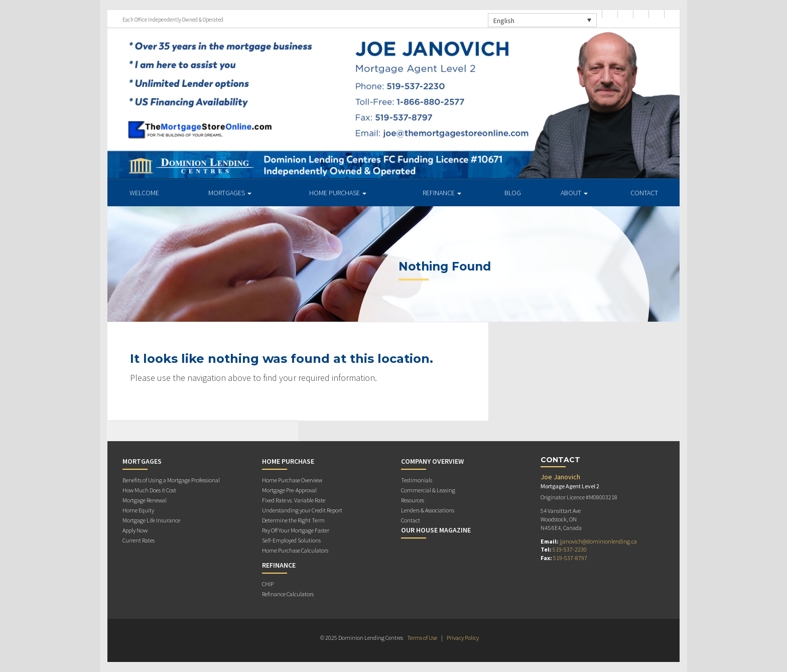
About (574, 193)
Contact (644, 193)
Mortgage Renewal (145, 500)
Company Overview (432, 461)
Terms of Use (422, 638)
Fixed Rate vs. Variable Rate (294, 500)
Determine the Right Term (293, 520)
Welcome (144, 193)
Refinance (442, 193)
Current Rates (139, 540)
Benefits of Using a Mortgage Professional (171, 480)
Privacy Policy (463, 638)
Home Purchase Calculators (295, 550)
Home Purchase (338, 193)
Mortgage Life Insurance (151, 520)
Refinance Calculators (288, 594)
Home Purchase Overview (292, 480)
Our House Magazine (436, 530)
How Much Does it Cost (149, 490)
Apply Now (135, 530)
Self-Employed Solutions (291, 540)
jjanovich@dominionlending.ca (598, 541)
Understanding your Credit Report (302, 510)
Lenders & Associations (428, 510)
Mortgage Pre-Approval (289, 490)
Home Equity (138, 510)
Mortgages (230, 193)
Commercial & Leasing (428, 490)
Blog (513, 193)
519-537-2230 (570, 549)
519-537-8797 (570, 558)
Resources (413, 500)
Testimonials (417, 480)
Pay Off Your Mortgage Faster (296, 530)
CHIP (268, 584)
